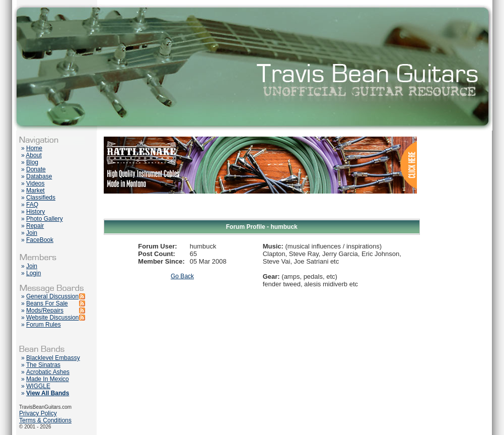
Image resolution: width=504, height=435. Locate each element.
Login (33, 273)
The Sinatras (43, 365)
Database (39, 176)
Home (34, 148)
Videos (35, 183)
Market (35, 191)
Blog (32, 162)
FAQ (32, 205)
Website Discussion (52, 318)
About (33, 155)
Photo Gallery (45, 219)
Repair (35, 226)
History (35, 212)
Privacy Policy (38, 413)
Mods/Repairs (45, 310)
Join (32, 233)
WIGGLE (38, 386)
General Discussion (52, 296)
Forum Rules (44, 325)
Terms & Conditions (45, 420)
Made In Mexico (48, 379)
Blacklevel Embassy (53, 358)
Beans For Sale (47, 303)
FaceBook (40, 240)
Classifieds (41, 198)
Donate (36, 169)
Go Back (182, 276)
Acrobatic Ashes (48, 372)
